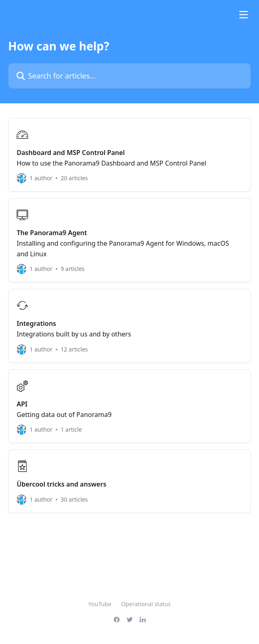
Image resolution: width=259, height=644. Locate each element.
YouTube (100, 604)
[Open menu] (244, 15)
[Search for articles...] (129, 76)
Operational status (146, 604)
